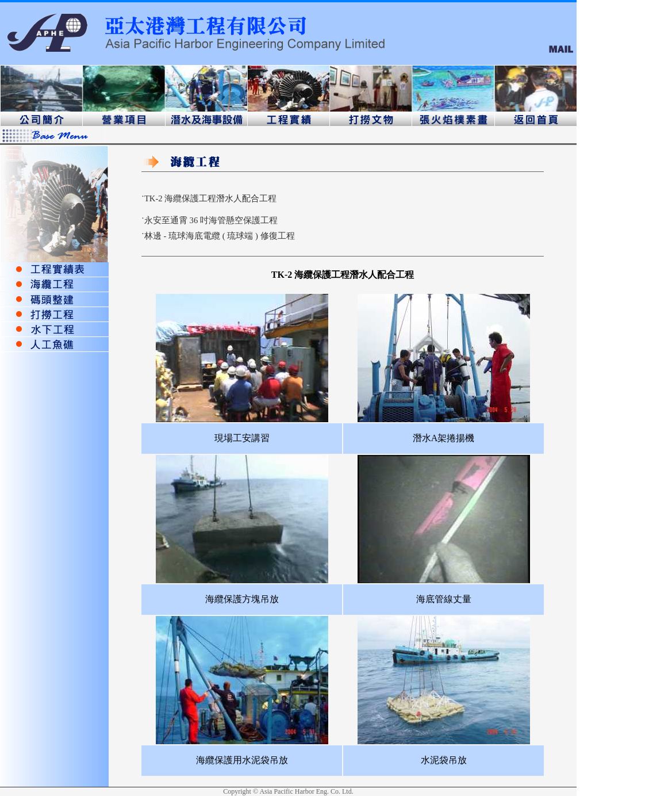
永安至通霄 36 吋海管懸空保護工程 (211, 220)
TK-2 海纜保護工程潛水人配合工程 (210, 198)
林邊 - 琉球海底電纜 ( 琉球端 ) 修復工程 (220, 236)
